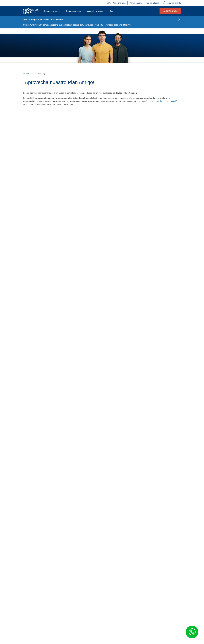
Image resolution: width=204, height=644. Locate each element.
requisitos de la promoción (166, 101)
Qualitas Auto (28, 74)
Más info (127, 25)
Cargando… (102, 238)
